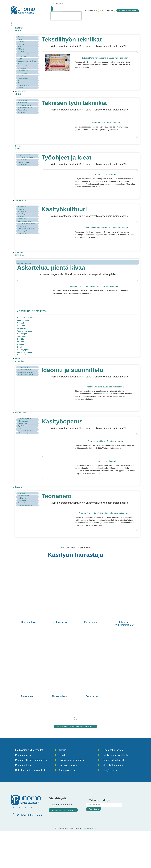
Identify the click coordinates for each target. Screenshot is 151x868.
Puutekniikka (22, 110)
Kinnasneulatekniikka (25, 66)
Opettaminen (22, 423)
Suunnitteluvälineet (24, 370)
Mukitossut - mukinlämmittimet (124, 623)
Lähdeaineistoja (23, 433)
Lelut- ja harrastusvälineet (27, 157)
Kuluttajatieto (22, 493)
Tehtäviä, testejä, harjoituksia (24, 497)
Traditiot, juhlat (23, 231)
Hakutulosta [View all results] (57, 14)
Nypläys (21, 76)
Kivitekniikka (22, 112)
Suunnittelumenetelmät (26, 372)
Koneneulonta (23, 68)
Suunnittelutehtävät (25, 367)
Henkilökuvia (22, 219)
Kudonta (21, 51)
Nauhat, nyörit (23, 56)
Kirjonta (21, 46)
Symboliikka (22, 233)
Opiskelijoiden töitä (24, 221)
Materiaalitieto (23, 500)
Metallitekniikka (23, 103)
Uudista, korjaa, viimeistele (27, 61)
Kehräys (21, 64)
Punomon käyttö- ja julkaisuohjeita (25, 420)
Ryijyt (20, 59)
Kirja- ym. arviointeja (25, 505)
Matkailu (21, 209)
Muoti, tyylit (22, 226)
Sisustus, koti (23, 160)
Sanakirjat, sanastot (25, 503)
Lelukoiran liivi (59, 622)
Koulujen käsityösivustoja (26, 224)
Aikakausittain (23, 207)
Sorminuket (92, 696)
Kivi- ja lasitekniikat (24, 105)
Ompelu (21, 39)
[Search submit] (52, 9)
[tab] (77, 262)
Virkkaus (21, 42)
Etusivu (62, 548)
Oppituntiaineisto (24, 426)
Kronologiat (22, 211)
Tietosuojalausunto (90, 828)
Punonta (21, 83)
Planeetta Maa (59, 696)
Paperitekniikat (23, 78)
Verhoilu (21, 88)
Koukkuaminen (23, 71)
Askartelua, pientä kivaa (24, 263)
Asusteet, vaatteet (24, 162)
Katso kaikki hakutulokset (61, 18)
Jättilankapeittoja (27, 622)
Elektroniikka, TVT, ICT (26, 108)
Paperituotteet (23, 164)
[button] (75, 24)
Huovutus (21, 44)
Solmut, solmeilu (24, 85)
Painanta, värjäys (24, 54)
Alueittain (21, 216)
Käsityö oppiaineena (25, 214)
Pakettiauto (27, 696)
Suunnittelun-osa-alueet (26, 374)
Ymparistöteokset (24, 155)
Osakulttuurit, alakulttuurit (27, 228)
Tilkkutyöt (21, 49)
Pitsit (20, 80)
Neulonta (21, 37)
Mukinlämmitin (92, 622)
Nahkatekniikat (23, 73)
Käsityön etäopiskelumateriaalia (26, 429)
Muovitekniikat (23, 100)
